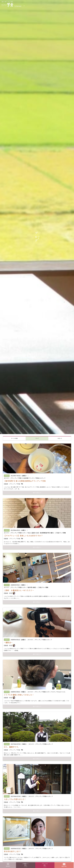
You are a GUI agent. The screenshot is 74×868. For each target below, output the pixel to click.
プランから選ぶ (45, 865)
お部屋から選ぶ (26, 865)
